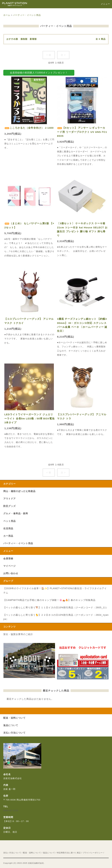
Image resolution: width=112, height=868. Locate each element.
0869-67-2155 (11, 811)
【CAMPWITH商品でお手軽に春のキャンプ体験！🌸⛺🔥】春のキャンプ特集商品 (49, 600)
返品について (49, 853)
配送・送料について (32, 853)
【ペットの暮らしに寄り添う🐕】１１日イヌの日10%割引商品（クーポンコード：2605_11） (56, 607)
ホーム (7, 15)
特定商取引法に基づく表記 (69, 853)
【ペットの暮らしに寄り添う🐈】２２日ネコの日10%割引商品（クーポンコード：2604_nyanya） (56, 617)
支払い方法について (12, 853)
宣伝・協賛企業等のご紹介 (18, 634)
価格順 (24, 39)
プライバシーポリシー (93, 853)
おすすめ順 (12, 39)
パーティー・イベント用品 (27, 15)
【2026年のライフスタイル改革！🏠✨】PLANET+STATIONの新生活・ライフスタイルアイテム (55, 590)
